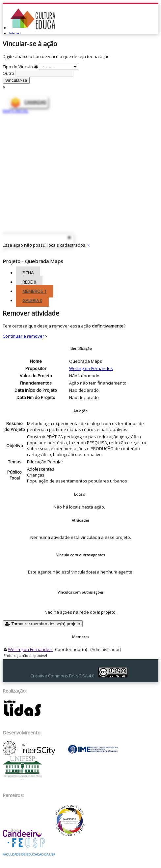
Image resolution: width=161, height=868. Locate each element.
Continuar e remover (23, 336)
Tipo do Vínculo (40, 67)
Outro (38, 73)
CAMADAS (35, 102)
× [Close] (4, 87)
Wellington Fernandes (91, 368)
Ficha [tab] (28, 273)
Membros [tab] (34, 291)
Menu (15, 34)
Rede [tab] (29, 282)
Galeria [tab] (32, 300)
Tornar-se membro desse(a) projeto (43, 624)
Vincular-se (16, 80)
